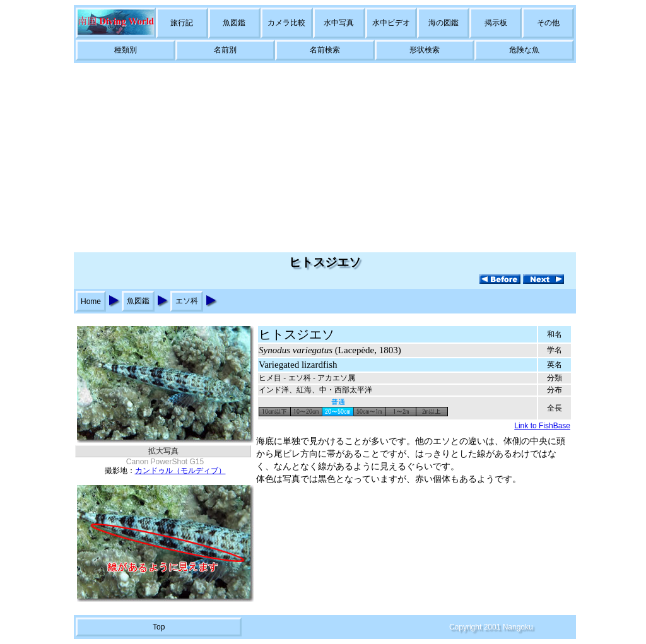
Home (91, 302)
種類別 (126, 50)
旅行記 (182, 23)
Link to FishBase (542, 426)
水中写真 (339, 23)
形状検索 (425, 50)
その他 (548, 23)
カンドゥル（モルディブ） (180, 471)
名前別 (225, 50)
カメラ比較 (286, 23)
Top (159, 627)
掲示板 (496, 23)
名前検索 (325, 50)
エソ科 (187, 301)
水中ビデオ (391, 23)
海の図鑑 (443, 23)
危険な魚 (524, 50)
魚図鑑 (234, 23)
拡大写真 (163, 451)
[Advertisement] (323, 158)
